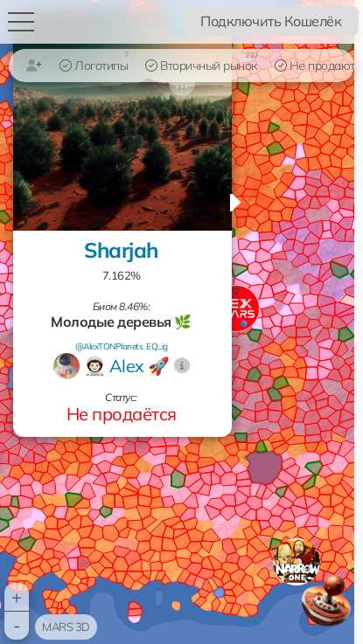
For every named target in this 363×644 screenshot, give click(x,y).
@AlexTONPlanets (109, 346)
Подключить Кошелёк (271, 21)
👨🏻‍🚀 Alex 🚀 (127, 366)
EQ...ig (157, 346)
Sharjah (121, 250)
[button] (297, 562)
